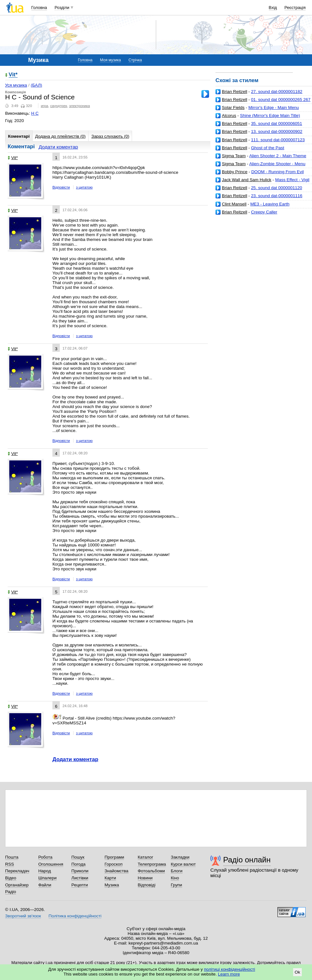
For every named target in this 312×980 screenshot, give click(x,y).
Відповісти (61, 187)
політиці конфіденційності (230, 969)
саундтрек (59, 106)
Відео (11, 878)
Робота (45, 857)
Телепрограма (152, 864)
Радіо (11, 892)
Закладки (180, 857)
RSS (10, 864)
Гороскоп (113, 864)
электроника (79, 106)
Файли (45, 885)
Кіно (175, 878)
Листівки (80, 878)
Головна (39, 8)
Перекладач (17, 871)
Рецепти (80, 885)
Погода (78, 864)
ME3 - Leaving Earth (270, 204)
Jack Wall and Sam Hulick (247, 180)
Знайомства (117, 871)
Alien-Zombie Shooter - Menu (277, 164)
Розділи (62, 8)
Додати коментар (58, 147)
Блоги (177, 871)
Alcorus (229, 116)
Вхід (273, 8)
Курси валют (183, 864)
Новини (145, 878)
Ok (297, 972)
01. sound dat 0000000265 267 (281, 100)
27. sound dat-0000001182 (277, 92)
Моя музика (110, 60)
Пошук (78, 857)
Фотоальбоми (151, 871)
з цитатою (84, 187)
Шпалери (47, 878)
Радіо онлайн (247, 860)
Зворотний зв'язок (23, 916)
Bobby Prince (235, 172)
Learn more (229, 974)
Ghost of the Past (268, 148)
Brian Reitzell (234, 92)
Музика (112, 885)
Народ (45, 871)
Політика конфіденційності (75, 916)
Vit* (13, 75)
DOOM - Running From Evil (277, 172)
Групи (176, 885)
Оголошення (51, 864)
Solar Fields (233, 108)
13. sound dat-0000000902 (277, 131)
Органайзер (17, 885)
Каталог (146, 857)
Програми (114, 857)
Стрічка (135, 60)
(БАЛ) (36, 85)
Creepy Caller (264, 212)
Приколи (80, 871)
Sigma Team (234, 156)
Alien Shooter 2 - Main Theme (278, 156)
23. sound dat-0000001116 (277, 196)
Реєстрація (295, 8)
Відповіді (147, 885)
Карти (110, 878)
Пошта (12, 857)
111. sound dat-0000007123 (278, 140)
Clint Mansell (234, 204)
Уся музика (16, 85)
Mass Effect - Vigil (292, 180)
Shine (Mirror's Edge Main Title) (270, 116)
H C (35, 113)
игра (45, 106)
